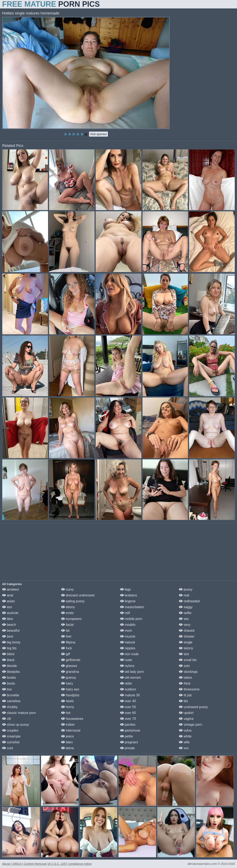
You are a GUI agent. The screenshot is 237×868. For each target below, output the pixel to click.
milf (125, 613)
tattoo (185, 678)
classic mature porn (19, 713)
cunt (8, 748)
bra (7, 689)
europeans (71, 619)
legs (126, 589)
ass (7, 607)
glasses (69, 666)
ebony (68, 607)
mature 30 (130, 695)
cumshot (11, 742)
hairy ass (70, 689)
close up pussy (16, 725)
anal (8, 595)
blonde (10, 666)
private (127, 748)
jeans (67, 736)
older (126, 683)
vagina (186, 719)
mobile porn (131, 619)
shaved (187, 631)
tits (183, 701)
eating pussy (73, 601)
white (185, 736)
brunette (11, 695)
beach (9, 625)
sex (184, 619)
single (186, 642)
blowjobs (11, 672)
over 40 (128, 701)
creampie (11, 736)
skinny (186, 648)
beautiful (11, 631)
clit (7, 719)
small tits (188, 660)
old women (131, 678)
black (8, 660)
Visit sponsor (98, 134)
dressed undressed (78, 595)
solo (184, 666)
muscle (128, 636)
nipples (128, 648)
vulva (185, 730)
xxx (184, 748)
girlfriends (71, 660)
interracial (71, 730)
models (128, 625)
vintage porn (191, 725)
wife (184, 742)
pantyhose (130, 730)
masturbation (132, 607)
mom (126, 631)
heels (67, 701)
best (8, 636)
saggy (186, 607)
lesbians (129, 595)
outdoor (128, 689)
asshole (10, 613)
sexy (185, 625)
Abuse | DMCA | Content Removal (24, 864)
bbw (8, 619)
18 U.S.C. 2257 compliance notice (69, 864)
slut (184, 654)
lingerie (128, 601)
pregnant (129, 742)
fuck (67, 648)
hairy (67, 683)
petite (127, 736)
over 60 (128, 713)
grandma (70, 672)
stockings (188, 672)
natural (128, 642)
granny (69, 678)
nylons (127, 666)
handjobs (70, 695)
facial (67, 625)
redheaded (189, 601)
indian (68, 725)
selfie (185, 613)
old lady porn (132, 672)
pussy (186, 589)
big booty (11, 642)
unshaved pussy (193, 707)
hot (66, 713)
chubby (10, 707)
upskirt (186, 713)
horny (68, 707)
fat (65, 631)
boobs (9, 678)
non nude (129, 654)
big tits (9, 648)
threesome (189, 689)
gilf (66, 654)
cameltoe (11, 701)
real (184, 595)
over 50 (128, 707)
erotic (68, 613)
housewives (72, 719)
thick (185, 683)
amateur (11, 589)
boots (9, 683)
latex (67, 742)
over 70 (128, 719)
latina (67, 748)
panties (128, 725)
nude (126, 660)
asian (9, 601)
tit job (185, 695)
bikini (8, 654)
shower (187, 636)
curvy (67, 589)
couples (10, 730)
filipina (68, 642)
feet (66, 636)
